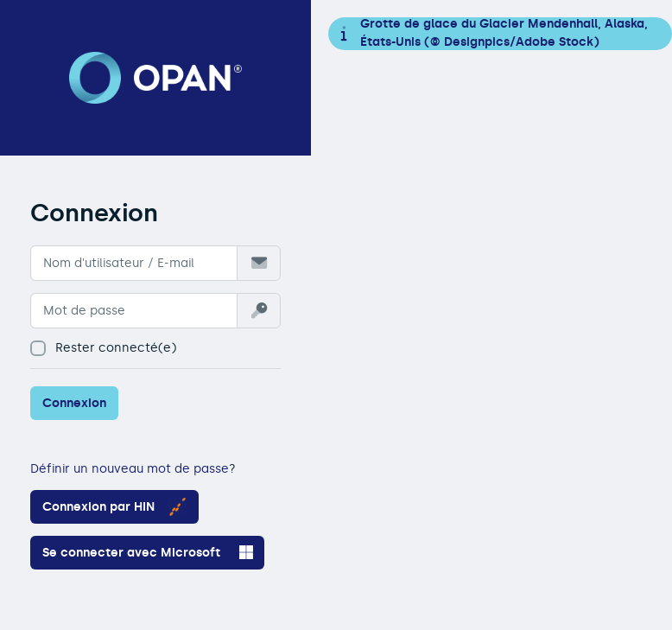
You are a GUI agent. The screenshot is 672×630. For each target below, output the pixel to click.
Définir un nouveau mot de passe (130, 469)
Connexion (74, 403)
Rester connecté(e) (103, 348)
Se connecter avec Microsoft (147, 552)
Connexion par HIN (114, 507)
